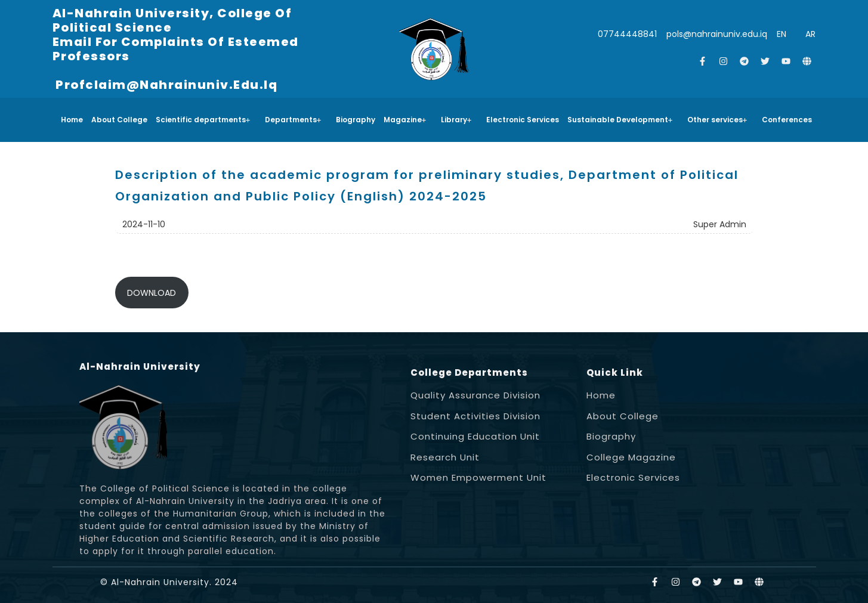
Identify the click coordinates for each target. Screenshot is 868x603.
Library (456, 120)
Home (72, 120)
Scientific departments (203, 120)
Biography (356, 120)
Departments (293, 120)
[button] (206, 120)
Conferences (787, 120)
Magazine (405, 120)
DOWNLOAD (152, 293)
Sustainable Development (620, 120)
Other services (717, 120)
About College (119, 120)
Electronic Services (523, 120)
